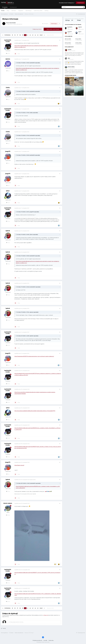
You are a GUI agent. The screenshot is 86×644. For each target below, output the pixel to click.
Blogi (8, 11)
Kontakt (45, 640)
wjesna (8, 59)
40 (25, 35)
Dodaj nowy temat (37, 29)
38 (20, 35)
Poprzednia (7, 35)
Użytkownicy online (38, 11)
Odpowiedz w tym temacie (53, 29)
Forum (3, 11)
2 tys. (8, 71)
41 (28, 35)
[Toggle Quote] (16, 63)
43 (33, 35)
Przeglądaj (5, 8)
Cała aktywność (13, 7)
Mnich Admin (8, 503)
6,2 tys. (8, 53)
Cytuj (19, 54)
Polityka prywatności (37, 640)
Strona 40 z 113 (50, 35)
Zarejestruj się (80, 3)
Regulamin (21, 11)
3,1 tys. (8, 243)
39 (23, 35)
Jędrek (8, 231)
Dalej (41, 35)
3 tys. (8, 99)
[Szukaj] (68, 7)
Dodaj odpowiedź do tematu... (16, 622)
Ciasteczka (51, 640)
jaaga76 (8, 151)
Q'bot (8, 191)
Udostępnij (45, 24)
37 (17, 35)
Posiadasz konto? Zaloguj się (67, 3)
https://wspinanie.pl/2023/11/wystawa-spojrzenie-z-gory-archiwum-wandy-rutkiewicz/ (34, 356)
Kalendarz (14, 11)
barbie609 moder (8, 41)
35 (12, 35)
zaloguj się (46, 615)
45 (38, 35)
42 (30, 35)
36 (15, 35)
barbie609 (32, 63)
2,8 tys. (8, 515)
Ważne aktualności (18, 24)
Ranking (46, 11)
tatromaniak (12, 23)
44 (35, 35)
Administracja (28, 11)
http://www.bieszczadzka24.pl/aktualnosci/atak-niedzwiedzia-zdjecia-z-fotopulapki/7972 (35, 411)
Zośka (8, 88)
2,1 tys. (8, 203)
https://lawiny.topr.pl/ (19, 465)
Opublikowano (22, 40)
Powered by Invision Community (43, 642)
